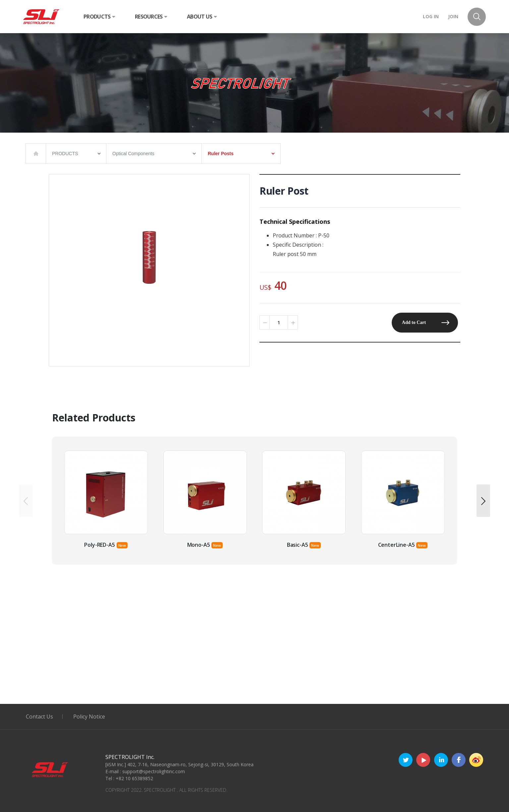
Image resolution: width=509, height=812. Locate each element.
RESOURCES (151, 17)
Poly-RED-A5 (99, 545)
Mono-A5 (199, 545)
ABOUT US (202, 17)
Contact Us (39, 717)
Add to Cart (414, 323)
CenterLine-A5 (396, 545)
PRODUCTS (99, 17)
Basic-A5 (298, 545)
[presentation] (26, 501)
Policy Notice (89, 717)
